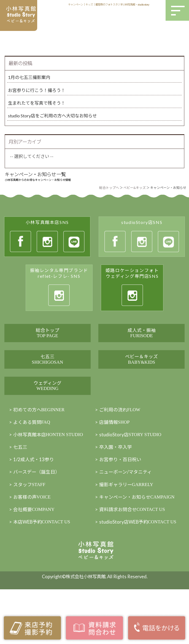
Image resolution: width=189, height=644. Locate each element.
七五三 (47, 374)
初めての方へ (41, 440)
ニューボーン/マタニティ (127, 504)
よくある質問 (33, 453)
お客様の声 (33, 530)
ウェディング (48, 411)
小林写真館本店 (51, 466)
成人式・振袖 (142, 338)
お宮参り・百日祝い (121, 491)
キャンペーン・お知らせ (140, 530)
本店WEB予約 (44, 556)
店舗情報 (116, 453)
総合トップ (47, 338)
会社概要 (36, 543)
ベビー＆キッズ (142, 374)
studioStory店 (133, 466)
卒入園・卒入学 (117, 479)
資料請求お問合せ (134, 543)
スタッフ (30, 518)
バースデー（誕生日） (38, 504)
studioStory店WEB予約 (140, 559)
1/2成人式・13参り (35, 491)
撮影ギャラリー (128, 518)
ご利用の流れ (121, 440)
